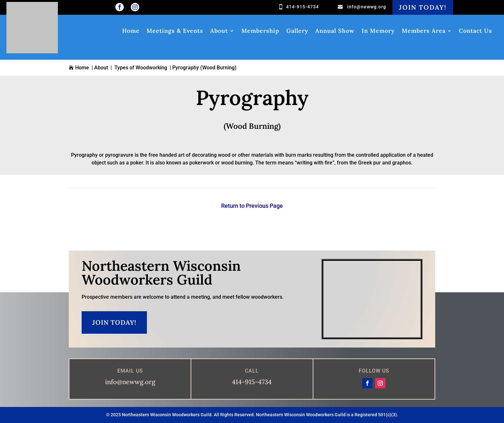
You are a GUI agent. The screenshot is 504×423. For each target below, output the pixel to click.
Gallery (297, 31)
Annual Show (335, 31)
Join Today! (423, 7)
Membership (260, 31)
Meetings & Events (175, 31)
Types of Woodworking (141, 68)
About (219, 31)
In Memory (378, 31)
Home (131, 31)
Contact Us (476, 31)
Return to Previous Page (252, 206)
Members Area (424, 31)
